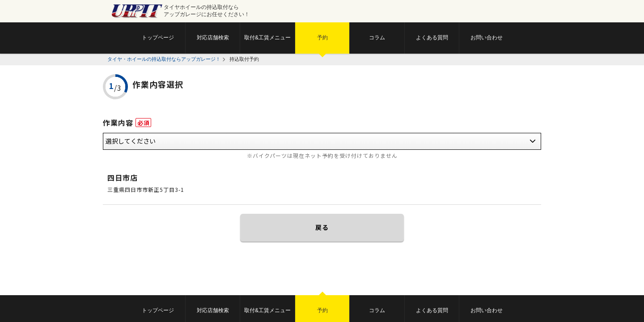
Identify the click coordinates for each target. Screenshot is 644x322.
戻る (322, 227)
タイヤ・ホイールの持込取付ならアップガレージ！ (164, 59)
